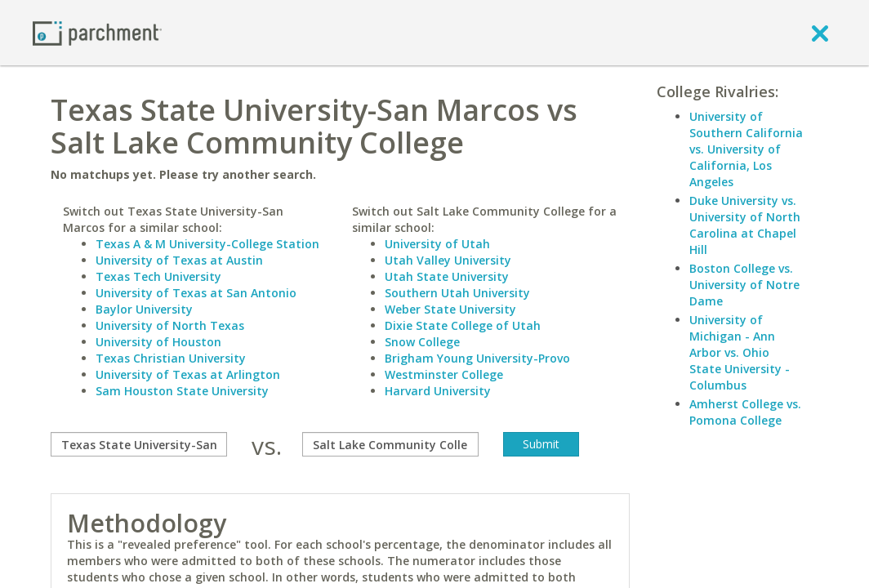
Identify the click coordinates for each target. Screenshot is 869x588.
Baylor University (144, 309)
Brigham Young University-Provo (477, 358)
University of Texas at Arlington (188, 374)
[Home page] (97, 32)
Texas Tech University (158, 276)
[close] (820, 33)
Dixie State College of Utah (463, 325)
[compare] (139, 444)
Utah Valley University (448, 260)
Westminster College (444, 374)
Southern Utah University (457, 293)
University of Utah (437, 244)
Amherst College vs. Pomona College (745, 412)
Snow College (422, 342)
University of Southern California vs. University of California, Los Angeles (746, 149)
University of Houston (158, 342)
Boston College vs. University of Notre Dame (744, 285)
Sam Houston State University (182, 391)
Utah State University (447, 276)
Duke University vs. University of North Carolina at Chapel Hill (745, 225)
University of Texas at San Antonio (196, 293)
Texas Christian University (171, 358)
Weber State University (450, 309)
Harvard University (438, 391)
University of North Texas (170, 325)
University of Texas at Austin (179, 260)
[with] (390, 444)
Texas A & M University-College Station (207, 244)
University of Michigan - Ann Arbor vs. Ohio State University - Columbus (740, 352)
